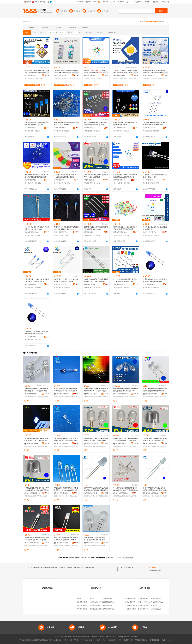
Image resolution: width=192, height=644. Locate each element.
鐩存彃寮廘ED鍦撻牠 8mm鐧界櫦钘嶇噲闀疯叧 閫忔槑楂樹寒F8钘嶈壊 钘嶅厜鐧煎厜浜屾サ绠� (155, 390)
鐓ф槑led (34, 397)
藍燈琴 (92, 599)
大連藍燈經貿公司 (95, 602)
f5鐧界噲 (93, 78)
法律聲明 (94, 637)
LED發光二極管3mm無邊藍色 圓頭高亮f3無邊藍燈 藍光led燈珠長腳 (155, 124)
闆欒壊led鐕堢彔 (38, 78)
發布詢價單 (153, 568)
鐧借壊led (103, 546)
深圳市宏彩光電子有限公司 (90, 180)
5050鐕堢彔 (28, 78)
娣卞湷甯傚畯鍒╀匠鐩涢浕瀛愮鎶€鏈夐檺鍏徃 (150, 75)
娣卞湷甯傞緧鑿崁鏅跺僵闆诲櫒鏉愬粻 (123, 493)
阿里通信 (126, 640)
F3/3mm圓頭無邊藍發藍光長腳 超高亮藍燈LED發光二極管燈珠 (66, 124)
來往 (146, 640)
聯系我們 (126, 637)
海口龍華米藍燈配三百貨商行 (112, 602)
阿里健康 (156, 640)
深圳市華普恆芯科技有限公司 (31, 232)
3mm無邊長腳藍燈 (133, 568)
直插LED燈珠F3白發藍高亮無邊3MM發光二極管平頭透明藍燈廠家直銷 (36, 176)
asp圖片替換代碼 (131, 609)
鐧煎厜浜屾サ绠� (60, 397)
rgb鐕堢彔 (57, 78)
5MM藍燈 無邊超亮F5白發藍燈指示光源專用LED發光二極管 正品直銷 (96, 280)
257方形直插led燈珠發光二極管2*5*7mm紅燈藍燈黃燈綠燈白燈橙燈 (66, 176)
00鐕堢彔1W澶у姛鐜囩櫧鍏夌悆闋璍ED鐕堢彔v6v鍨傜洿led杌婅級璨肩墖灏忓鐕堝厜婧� (126, 72)
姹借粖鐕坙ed (88, 546)
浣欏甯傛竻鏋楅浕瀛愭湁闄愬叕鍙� (34, 443)
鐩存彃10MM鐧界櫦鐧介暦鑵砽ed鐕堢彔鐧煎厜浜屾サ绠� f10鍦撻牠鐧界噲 (66, 390)
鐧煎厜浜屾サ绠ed (31, 446)
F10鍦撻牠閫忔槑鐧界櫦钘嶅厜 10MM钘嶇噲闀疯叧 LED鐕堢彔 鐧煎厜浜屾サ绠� (37, 489)
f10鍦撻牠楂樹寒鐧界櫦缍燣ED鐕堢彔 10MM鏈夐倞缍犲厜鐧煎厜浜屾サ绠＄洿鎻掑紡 (155, 440)
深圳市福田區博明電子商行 (61, 232)
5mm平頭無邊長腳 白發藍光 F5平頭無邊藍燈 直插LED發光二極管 (37, 228)
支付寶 (141, 640)
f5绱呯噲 (99, 78)
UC (136, 640)
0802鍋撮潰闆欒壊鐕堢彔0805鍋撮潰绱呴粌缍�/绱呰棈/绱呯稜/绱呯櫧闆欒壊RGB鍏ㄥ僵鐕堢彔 (66, 72)
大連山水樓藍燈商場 (83, 605)
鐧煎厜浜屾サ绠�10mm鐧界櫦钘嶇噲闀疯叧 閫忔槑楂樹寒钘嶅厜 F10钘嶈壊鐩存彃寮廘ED (126, 390)
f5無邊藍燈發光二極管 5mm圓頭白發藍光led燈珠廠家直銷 (125, 124)
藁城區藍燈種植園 (95, 609)
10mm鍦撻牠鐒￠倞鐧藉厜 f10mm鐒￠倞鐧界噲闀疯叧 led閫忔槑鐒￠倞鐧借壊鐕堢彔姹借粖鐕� (96, 539)
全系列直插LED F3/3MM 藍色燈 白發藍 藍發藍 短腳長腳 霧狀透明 (36, 333)
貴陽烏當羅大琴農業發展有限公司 (149, 609)
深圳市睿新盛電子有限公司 (120, 284)
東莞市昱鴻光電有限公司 (120, 128)
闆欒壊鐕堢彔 (74, 78)
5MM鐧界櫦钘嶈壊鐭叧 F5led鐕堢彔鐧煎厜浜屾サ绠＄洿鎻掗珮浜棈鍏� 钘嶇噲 (66, 440)
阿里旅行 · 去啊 (89, 640)
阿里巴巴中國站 (47, 640)
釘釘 (150, 640)
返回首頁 (118, 557)
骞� (47, 75)
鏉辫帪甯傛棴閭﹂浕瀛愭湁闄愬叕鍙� (34, 394)
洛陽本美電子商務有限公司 (147, 605)
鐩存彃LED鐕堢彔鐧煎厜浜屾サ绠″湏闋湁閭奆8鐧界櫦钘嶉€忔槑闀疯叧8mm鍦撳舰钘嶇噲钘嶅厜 (96, 489)
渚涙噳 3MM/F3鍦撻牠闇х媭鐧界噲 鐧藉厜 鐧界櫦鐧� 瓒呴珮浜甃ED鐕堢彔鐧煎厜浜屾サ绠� (37, 539)
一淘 (81, 640)
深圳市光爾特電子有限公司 (31, 180)
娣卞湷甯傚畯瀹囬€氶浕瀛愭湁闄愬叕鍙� (123, 394)
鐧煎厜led (129, 397)
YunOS (119, 640)
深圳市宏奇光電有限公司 (150, 128)
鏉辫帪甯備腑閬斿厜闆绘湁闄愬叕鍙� (90, 75)
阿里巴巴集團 (24, 640)
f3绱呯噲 (87, 78)
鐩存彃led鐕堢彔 (72, 397)
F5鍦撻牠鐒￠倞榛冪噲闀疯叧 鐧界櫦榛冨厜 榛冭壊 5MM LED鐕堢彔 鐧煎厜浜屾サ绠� (66, 489)
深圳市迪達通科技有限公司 (31, 128)
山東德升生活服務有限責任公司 (161, 609)
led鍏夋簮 (123, 78)
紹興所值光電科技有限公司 (90, 128)
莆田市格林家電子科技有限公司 (150, 180)
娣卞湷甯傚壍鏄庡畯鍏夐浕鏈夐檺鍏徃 (61, 75)
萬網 (132, 640)
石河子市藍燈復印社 (109, 605)
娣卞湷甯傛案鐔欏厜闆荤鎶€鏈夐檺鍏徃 (63, 394)
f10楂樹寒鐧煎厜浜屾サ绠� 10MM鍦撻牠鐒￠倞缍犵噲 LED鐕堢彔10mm (96, 439)
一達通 (163, 640)
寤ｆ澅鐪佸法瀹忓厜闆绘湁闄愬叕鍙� (31, 75)
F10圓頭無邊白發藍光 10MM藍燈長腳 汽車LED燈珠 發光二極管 (96, 176)
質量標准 (154, 605)
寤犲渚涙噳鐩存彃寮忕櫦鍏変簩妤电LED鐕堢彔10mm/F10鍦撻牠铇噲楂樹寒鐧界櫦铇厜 (36, 440)
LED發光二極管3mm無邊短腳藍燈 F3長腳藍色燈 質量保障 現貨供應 (125, 228)
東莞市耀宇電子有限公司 (120, 180)
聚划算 (76, 640)
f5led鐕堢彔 (70, 496)
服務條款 (101, 637)
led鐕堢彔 (117, 78)
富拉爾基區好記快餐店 (158, 602)
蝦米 (105, 640)
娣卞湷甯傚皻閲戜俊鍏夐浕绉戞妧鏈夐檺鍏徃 (34, 543)
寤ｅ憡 (47, 73)
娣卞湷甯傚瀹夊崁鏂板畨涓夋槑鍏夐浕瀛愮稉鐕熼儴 (63, 493)
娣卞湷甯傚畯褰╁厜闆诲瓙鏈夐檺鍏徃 (123, 443)
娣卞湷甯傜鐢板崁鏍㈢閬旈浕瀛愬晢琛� (93, 394)
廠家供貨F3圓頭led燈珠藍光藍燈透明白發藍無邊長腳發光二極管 (96, 228)
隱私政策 (108, 637)
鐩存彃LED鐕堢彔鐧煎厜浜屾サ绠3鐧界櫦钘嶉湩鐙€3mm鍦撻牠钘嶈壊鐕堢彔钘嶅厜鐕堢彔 (155, 489)
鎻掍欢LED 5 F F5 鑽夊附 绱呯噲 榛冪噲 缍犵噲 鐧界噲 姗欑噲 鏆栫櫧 (96, 72)
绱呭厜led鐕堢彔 (131, 446)
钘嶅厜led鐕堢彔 (42, 496)
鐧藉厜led (96, 546)
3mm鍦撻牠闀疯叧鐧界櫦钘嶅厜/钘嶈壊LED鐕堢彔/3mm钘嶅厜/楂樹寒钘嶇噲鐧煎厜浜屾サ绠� (126, 489)
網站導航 (134, 637)
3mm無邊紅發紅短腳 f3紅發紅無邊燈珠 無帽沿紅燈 (155, 228)
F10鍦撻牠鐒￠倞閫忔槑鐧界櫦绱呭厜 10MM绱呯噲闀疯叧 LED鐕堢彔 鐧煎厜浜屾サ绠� (126, 440)
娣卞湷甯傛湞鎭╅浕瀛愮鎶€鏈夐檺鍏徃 (120, 75)
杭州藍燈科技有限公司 (97, 605)
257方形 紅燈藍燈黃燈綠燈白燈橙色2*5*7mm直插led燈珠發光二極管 (125, 280)
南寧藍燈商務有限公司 (84, 609)
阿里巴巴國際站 (36, 640)
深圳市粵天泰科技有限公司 (120, 232)
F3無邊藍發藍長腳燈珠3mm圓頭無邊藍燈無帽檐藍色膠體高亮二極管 (125, 176)
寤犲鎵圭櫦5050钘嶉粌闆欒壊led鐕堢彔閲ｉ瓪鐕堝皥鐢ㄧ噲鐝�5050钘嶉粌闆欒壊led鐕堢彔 (37, 72)
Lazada (169, 640)
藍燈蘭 (79, 599)
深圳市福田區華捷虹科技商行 (150, 284)
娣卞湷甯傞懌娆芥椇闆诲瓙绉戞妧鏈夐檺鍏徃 (63, 543)
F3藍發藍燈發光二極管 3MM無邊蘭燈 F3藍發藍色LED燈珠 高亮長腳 (37, 280)
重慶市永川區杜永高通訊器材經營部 (150, 602)
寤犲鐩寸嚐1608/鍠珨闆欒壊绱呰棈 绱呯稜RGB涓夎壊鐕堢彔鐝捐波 (155, 71)
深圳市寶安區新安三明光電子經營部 (61, 128)
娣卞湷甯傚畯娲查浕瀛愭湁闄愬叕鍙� (93, 443)
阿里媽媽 (99, 640)
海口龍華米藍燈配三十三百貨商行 (88, 602)
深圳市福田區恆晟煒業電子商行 (31, 284)
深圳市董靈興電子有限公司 (61, 180)
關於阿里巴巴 (117, 637)
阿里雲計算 (111, 640)
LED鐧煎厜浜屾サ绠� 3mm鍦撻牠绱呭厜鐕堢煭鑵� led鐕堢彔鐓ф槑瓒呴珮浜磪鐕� (36, 390)
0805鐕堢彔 (65, 78)
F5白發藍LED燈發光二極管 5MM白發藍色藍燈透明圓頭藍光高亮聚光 (66, 280)
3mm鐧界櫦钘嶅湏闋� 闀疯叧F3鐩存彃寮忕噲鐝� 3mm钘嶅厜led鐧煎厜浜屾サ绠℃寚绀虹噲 (96, 390)
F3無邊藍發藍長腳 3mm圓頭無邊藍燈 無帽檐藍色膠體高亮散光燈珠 (36, 124)
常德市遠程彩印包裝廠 (133, 602)
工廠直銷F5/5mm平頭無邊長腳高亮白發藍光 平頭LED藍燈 (155, 176)
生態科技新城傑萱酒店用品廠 (148, 599)
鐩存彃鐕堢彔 (71, 446)
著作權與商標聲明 (83, 637)
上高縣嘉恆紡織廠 (131, 605)
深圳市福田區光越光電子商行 (90, 284)
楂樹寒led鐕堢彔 (101, 446)
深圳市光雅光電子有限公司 (150, 232)
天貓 (71, 640)
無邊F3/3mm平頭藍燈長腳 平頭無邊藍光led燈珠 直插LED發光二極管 (66, 228)
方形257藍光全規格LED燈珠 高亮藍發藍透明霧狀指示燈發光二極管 (95, 124)
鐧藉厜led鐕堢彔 (42, 546)
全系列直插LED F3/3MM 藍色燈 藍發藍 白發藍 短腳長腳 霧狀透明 (155, 280)
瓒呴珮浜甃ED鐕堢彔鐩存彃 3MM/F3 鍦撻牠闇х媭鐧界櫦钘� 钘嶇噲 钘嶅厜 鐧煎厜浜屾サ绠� (66, 539)
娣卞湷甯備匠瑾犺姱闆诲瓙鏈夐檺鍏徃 (93, 543)
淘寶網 (65, 640)
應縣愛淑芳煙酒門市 (158, 599)
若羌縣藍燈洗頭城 (108, 609)
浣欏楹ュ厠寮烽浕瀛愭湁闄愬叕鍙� (93, 493)
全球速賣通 (58, 640)
